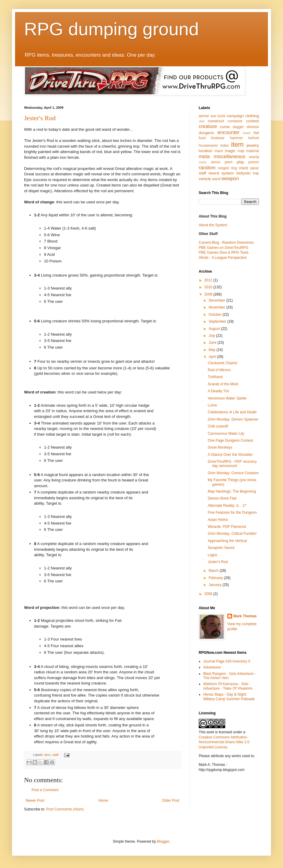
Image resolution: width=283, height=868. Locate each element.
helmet (253, 138)
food (202, 138)
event (247, 133)
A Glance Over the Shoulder (230, 455)
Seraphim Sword (221, 548)
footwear (218, 138)
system (228, 173)
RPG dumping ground (111, 29)
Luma (212, 405)
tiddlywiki (244, 173)
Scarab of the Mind (223, 384)
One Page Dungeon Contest (230, 440)
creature (208, 126)
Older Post (171, 801)
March (214, 571)
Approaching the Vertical (227, 541)
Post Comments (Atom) (65, 809)
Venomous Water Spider (227, 398)
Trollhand (215, 377)
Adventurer (212, 667)
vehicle (205, 179)
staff (55, 755)
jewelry (253, 145)
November (218, 307)
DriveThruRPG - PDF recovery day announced (232, 464)
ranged (223, 168)
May (213, 350)
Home (103, 801)
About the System (213, 225)
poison (254, 162)
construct (216, 121)
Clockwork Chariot (222, 363)
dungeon (206, 133)
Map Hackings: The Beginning (232, 491)
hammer (236, 138)
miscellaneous (229, 157)
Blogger (163, 841)
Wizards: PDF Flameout (227, 527)
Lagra (212, 555)
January (216, 585)
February (216, 578)
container (235, 121)
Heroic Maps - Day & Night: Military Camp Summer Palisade (229, 697)
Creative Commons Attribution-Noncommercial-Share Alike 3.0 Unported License (224, 742)
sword (214, 173)
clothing (252, 116)
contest (252, 121)
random (207, 168)
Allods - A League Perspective (223, 258)
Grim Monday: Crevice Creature (233, 473)
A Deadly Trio (218, 391)
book (222, 116)
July (212, 336)
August (215, 329)
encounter (229, 132)
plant (229, 162)
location (205, 151)
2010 (209, 287)
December (218, 300)
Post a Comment (45, 790)
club (202, 121)
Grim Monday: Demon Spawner (233, 419)
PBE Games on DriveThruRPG (224, 248)
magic (230, 151)
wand (216, 179)
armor (204, 116)
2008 (209, 594)
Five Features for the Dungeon (232, 512)
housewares (208, 146)
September (218, 321)
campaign (235, 116)
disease (253, 127)
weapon (230, 179)
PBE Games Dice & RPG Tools (224, 252)
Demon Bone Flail (222, 498)
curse (225, 127)
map (241, 151)
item (47, 755)
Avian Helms (218, 520)
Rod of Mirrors (219, 370)
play (240, 162)
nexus (216, 162)
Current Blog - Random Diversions (226, 243)
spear (254, 168)
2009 (209, 294)
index (225, 146)
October (216, 315)
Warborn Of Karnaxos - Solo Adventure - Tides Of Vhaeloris (228, 686)
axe (213, 116)
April (213, 357)
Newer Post (35, 801)
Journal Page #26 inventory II (227, 661)
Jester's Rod (40, 118)
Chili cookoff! (218, 426)
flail (256, 133)
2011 (209, 280)
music (203, 162)
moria (254, 157)
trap (256, 173)
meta (204, 157)
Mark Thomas (245, 616)
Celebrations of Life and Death (232, 412)
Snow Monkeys (220, 447)
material (253, 151)
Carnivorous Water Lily (226, 434)
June (213, 343)
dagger (238, 127)
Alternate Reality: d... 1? (227, 506)
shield (243, 168)
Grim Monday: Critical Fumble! (232, 534)
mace (219, 151)
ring (234, 168)
